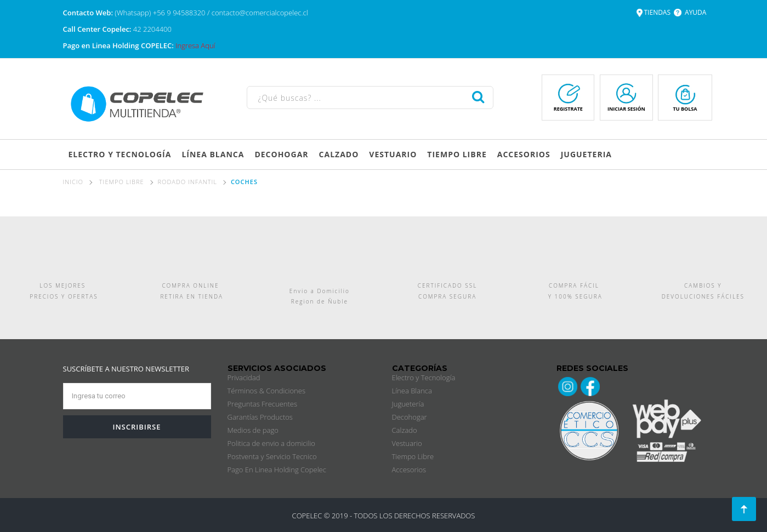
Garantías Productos (260, 417)
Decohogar (410, 417)
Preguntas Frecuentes (263, 404)
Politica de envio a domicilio (271, 443)
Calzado (405, 430)
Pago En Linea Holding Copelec (277, 470)
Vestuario (407, 443)
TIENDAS (658, 12)
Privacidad (244, 377)
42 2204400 (152, 29)
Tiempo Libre (413, 456)
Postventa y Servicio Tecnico (272, 456)
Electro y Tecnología (424, 377)
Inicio (73, 182)
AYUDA (695, 12)
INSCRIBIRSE (137, 427)
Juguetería (408, 404)
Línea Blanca (412, 391)
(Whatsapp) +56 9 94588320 (161, 13)
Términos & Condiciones (266, 391)
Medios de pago (253, 430)
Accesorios (409, 470)
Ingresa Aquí (195, 45)
